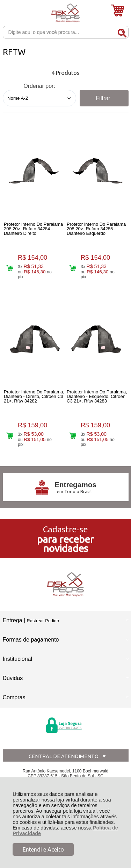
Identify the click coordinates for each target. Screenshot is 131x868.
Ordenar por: (39, 86)
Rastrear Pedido (43, 621)
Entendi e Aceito (43, 849)
